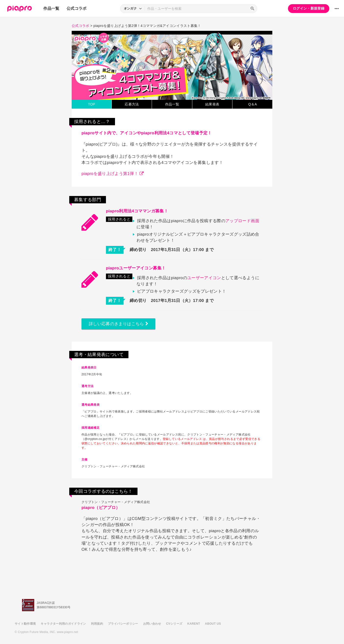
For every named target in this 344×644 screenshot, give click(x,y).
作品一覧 (51, 8)
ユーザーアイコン (204, 278)
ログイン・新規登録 (309, 8)
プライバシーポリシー (123, 624)
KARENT (194, 624)
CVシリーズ (174, 624)
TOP (92, 104)
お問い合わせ (152, 624)
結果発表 (212, 104)
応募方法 (132, 104)
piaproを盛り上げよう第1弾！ (113, 174)
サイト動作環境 (25, 624)
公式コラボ (77, 8)
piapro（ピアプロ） (101, 508)
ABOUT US (213, 624)
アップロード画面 (242, 221)
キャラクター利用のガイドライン (63, 624)
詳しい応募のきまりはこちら (118, 324)
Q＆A (253, 104)
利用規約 (97, 624)
